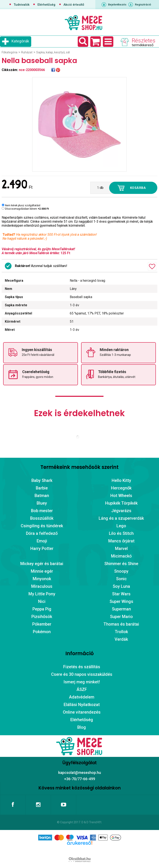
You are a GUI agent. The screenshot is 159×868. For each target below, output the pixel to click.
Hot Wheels (121, 496)
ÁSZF (82, 689)
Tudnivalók (22, 5)
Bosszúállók (42, 518)
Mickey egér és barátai (42, 564)
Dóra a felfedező (42, 533)
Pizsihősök (42, 617)
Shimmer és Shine (121, 564)
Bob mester (42, 511)
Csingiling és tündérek (42, 526)
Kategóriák (20, 41)
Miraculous (42, 586)
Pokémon (42, 632)
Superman (121, 609)
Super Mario (121, 617)
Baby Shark (42, 480)
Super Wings (121, 601)
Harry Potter (42, 548)
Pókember (42, 624)
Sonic (121, 579)
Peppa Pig (42, 609)
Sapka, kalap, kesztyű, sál (53, 52)
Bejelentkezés (117, 5)
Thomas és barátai (121, 624)
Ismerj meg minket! (82, 682)
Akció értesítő (74, 5)
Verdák (121, 639)
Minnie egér (42, 571)
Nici (42, 601)
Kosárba (138, 188)
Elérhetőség (46, 5)
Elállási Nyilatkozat (82, 705)
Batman (42, 496)
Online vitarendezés (82, 712)
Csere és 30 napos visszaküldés (82, 674)
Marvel (121, 548)
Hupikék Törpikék (121, 503)
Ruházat (27, 52)
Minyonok (42, 579)
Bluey (42, 503)
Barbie (42, 488)
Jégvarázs (121, 511)
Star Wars (121, 594)
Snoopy (121, 571)
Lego (121, 526)
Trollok (121, 632)
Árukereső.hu (79, 850)
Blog (82, 727)
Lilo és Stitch (121, 533)
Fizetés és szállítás (82, 667)
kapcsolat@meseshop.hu (80, 773)
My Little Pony (42, 594)
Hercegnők (121, 488)
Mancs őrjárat (121, 541)
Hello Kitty (121, 480)
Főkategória (10, 52)
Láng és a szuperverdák (121, 518)
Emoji (42, 541)
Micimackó (121, 556)
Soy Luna (121, 586)
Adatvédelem (82, 697)
